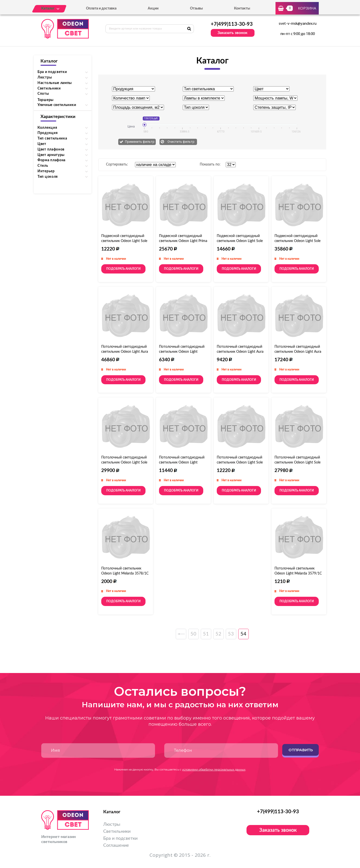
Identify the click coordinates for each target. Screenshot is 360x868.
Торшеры (45, 100)
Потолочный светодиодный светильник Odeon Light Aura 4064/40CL (240, 352)
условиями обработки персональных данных (214, 769)
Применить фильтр (140, 142)
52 (218, 634)
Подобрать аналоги (123, 269)
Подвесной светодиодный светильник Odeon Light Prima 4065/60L (183, 241)
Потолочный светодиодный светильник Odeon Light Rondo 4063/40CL (182, 352)
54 (243, 634)
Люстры (112, 824)
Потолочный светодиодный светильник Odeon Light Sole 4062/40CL (240, 462)
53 (231, 634)
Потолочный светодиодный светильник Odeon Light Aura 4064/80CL (125, 352)
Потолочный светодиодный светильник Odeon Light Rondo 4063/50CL (182, 462)
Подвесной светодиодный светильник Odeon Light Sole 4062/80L (297, 241)
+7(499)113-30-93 (232, 24)
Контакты (242, 8)
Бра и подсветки (120, 838)
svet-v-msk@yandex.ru (298, 24)
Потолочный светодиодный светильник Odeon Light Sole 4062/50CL (124, 462)
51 (206, 634)
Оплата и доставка (101, 8)
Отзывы (196, 8)
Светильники (117, 831)
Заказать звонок (232, 33)
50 (193, 634)
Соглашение (116, 845)
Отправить (301, 750)
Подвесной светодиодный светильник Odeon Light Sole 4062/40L (124, 241)
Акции (153, 8)
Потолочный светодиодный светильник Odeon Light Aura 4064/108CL (298, 352)
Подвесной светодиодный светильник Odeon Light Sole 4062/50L (240, 241)
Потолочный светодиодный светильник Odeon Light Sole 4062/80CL (297, 462)
